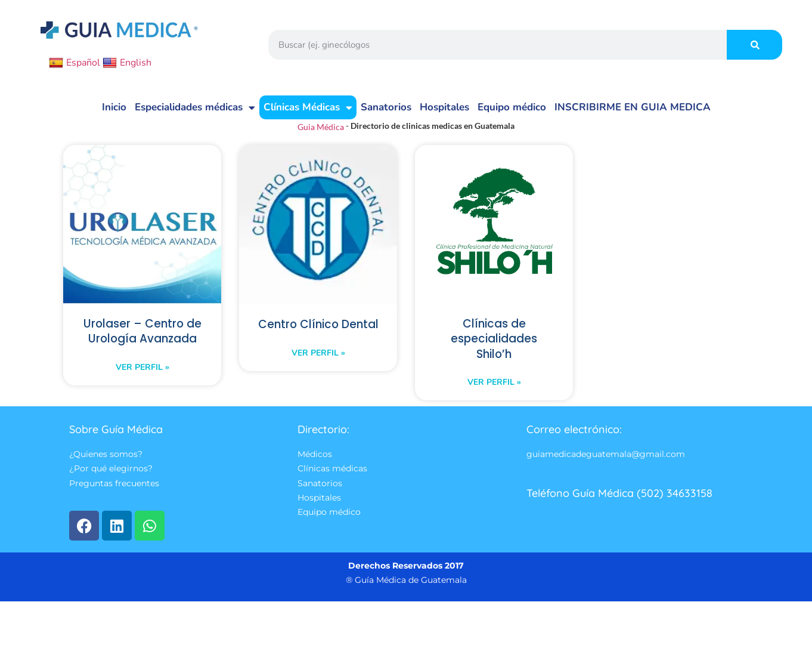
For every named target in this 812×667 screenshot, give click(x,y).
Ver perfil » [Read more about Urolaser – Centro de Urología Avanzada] (142, 385)
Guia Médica (321, 127)
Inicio (114, 107)
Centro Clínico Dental (318, 333)
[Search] (754, 45)
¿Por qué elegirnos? (111, 473)
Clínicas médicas (332, 473)
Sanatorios (386, 107)
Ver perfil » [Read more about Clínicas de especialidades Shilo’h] (494, 385)
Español (75, 63)
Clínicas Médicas (308, 108)
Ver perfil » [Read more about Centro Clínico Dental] (318, 370)
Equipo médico (512, 107)
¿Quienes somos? (106, 458)
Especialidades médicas (195, 108)
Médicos (315, 458)
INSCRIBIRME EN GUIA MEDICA (633, 107)
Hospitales (444, 107)
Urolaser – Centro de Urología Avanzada (142, 340)
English (127, 63)
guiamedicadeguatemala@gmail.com (606, 458)
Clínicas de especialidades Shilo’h (494, 340)
